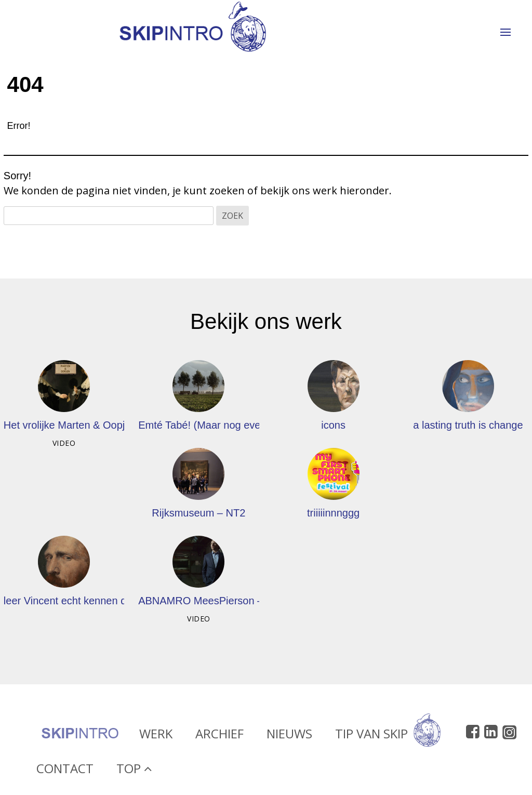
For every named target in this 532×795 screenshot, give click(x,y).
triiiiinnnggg (333, 513)
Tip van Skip (388, 736)
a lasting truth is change (468, 425)
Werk (156, 736)
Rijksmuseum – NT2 (198, 513)
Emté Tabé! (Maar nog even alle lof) (220, 425)
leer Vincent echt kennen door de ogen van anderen (123, 601)
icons (333, 425)
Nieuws (289, 736)
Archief (220, 736)
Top (134, 771)
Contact (65, 771)
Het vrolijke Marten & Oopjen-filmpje (87, 425)
